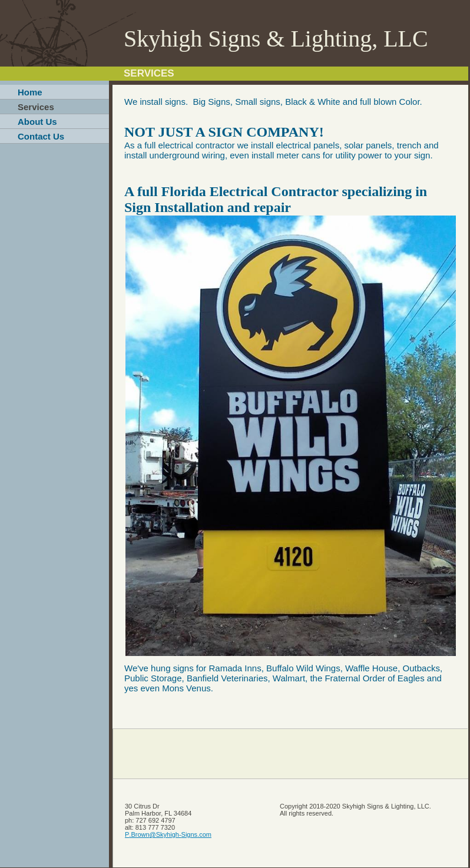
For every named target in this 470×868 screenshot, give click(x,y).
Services (36, 107)
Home (30, 92)
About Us (37, 122)
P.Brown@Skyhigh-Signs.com (168, 834)
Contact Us (41, 136)
